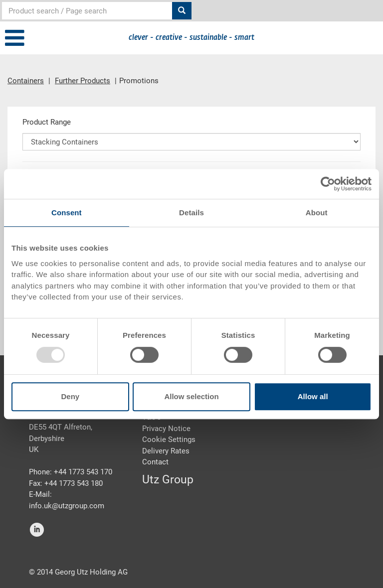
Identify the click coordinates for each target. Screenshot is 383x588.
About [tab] (317, 213)
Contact (155, 462)
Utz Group (168, 480)
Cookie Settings (169, 440)
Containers (26, 81)
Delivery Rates (166, 451)
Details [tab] (191, 213)
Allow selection (191, 396)
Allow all (313, 396)
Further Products (83, 81)
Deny (70, 396)
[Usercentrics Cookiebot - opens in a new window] (328, 184)
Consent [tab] (67, 213)
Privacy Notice (166, 429)
